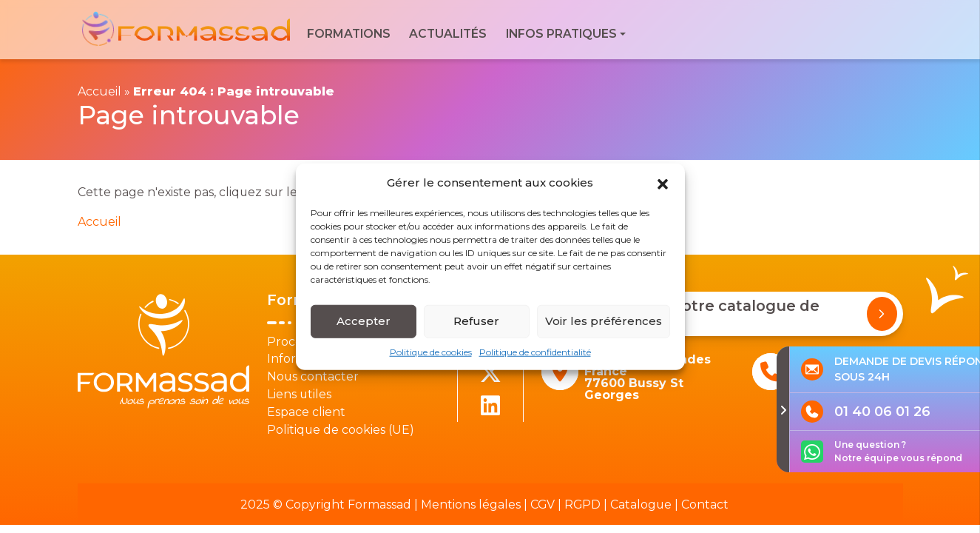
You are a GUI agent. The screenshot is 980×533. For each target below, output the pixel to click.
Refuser (476, 327)
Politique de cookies (431, 358)
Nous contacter (313, 376)
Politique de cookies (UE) (341, 430)
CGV (543, 504)
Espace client (306, 412)
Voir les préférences (604, 327)
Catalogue (641, 504)
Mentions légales (471, 504)
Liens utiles (299, 394)
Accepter (364, 327)
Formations (349, 34)
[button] (663, 189)
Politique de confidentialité (535, 358)
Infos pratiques (561, 34)
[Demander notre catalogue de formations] (882, 314)
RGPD (582, 504)
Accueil (99, 91)
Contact (705, 504)
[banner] (187, 30)
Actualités (448, 34)
